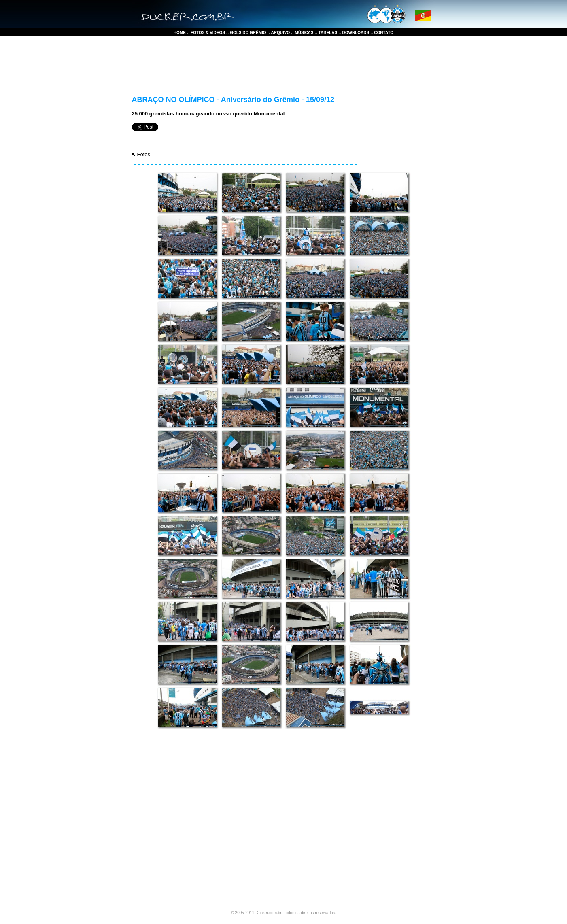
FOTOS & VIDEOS (208, 33)
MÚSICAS (304, 33)
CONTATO (384, 33)
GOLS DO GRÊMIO (248, 33)
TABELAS (328, 33)
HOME (180, 33)
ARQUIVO (280, 33)
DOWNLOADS (356, 33)
